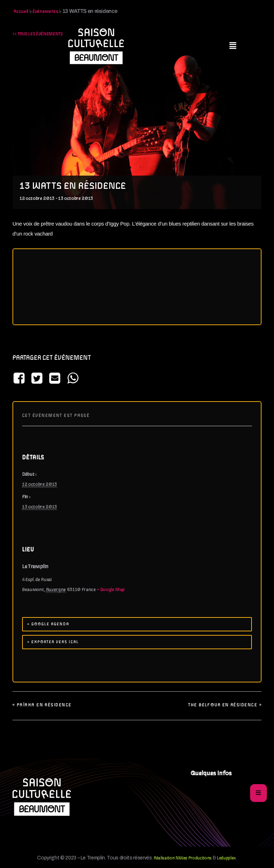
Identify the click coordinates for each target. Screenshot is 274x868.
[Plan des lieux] (137, 287)
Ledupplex (226, 858)
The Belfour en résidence (225, 705)
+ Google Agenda (48, 624)
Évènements (45, 12)
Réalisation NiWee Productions (183, 858)
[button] (233, 46)
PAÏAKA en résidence (42, 705)
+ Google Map (111, 590)
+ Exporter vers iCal (53, 642)
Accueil (21, 12)
